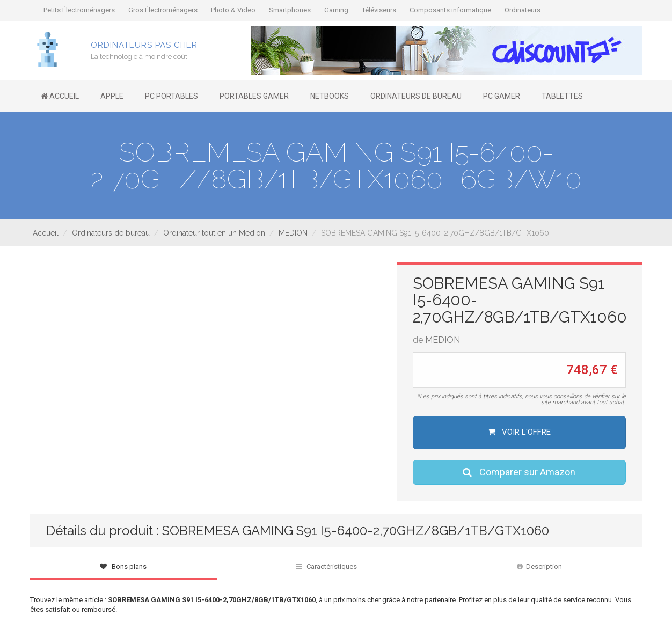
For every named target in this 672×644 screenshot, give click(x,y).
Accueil (46, 233)
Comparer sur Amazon (519, 472)
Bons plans (123, 566)
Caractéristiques (326, 566)
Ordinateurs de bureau (111, 233)
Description (539, 566)
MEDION (293, 233)
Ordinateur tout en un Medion (214, 233)
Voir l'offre (519, 432)
